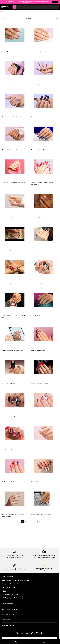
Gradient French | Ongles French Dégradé (13, 482)
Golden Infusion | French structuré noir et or (13, 250)
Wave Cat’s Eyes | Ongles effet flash (40, 217)
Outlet (10, 569)
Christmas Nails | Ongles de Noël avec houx (42, 283)
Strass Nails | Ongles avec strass (39, 117)
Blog (4, 591)
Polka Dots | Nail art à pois (38, 416)
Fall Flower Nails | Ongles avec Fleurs (40, 449)
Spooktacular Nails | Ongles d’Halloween (12, 416)
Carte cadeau (8, 577)
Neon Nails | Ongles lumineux (38, 316)
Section (5, 569)
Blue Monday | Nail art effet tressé (39, 150)
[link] (19, 522)
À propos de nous (8, 615)
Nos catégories (7, 604)
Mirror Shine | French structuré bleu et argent (43, 250)
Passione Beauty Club (11, 584)
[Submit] (14, 7)
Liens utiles (6, 620)
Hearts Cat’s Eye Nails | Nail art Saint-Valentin (14, 183)
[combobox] (36, 7)
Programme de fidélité (44, 568)
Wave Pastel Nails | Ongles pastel (10, 84)
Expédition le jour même (41, 555)
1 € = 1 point (44, 570)
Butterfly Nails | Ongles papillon (39, 84)
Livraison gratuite (12, 555)
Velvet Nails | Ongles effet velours (10, 283)
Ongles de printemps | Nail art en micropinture (14, 51)
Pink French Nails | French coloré (10, 217)
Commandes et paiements (11, 609)
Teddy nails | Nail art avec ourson (39, 482)
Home (3, 12)
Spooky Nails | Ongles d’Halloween (11, 449)
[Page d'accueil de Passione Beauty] (5, 7)
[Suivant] (40, 522)
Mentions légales (8, 625)
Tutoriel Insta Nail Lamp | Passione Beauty (13, 350)
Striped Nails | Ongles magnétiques (11, 150)
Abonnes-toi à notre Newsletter (15, 580)
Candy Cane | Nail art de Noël (38, 350)
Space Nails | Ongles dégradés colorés (12, 117)
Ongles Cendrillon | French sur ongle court (42, 51)
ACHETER (55, 2)
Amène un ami (8, 588)
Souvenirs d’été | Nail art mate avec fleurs (41, 515)
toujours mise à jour (20, 569)
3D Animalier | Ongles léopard (10, 383)
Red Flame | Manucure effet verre (39, 383)
